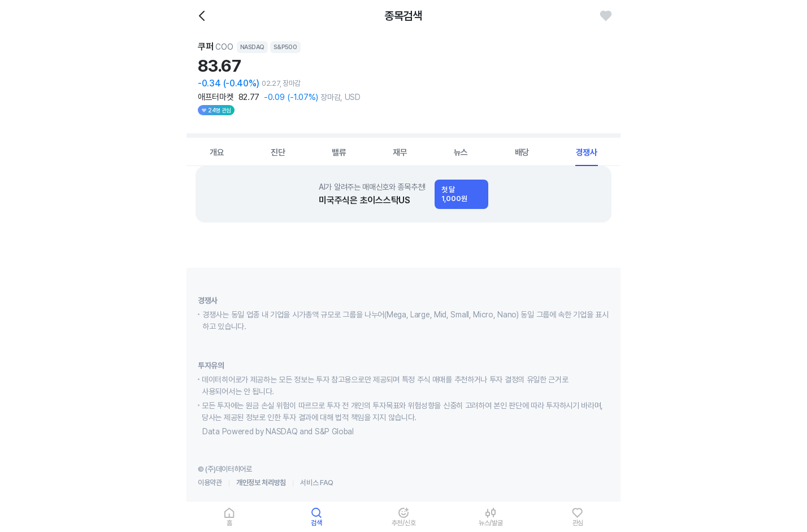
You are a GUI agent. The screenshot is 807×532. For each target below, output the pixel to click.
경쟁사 (587, 152)
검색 (316, 523)
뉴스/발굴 (491, 523)
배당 (522, 152)
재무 (400, 152)
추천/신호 (404, 523)
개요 (217, 152)
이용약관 (210, 483)
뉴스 (461, 152)
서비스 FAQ (317, 483)
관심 (578, 523)
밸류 (339, 152)
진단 (278, 152)
